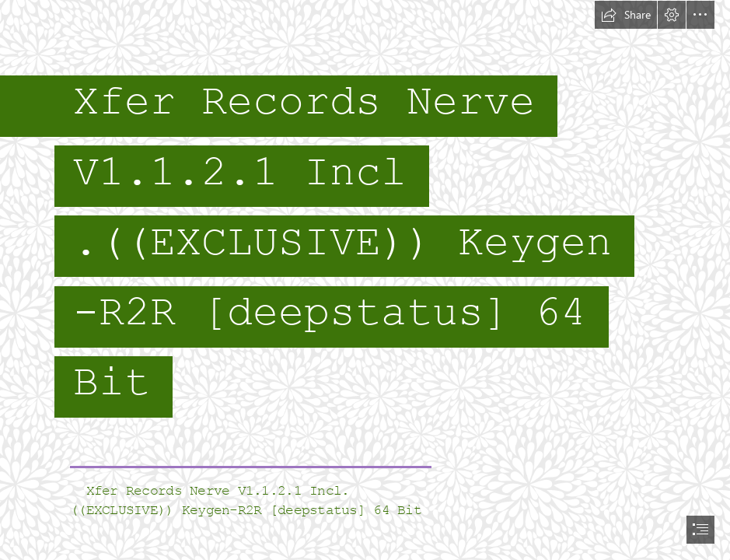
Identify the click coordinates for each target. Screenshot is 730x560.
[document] (365, 280)
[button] (626, 15)
